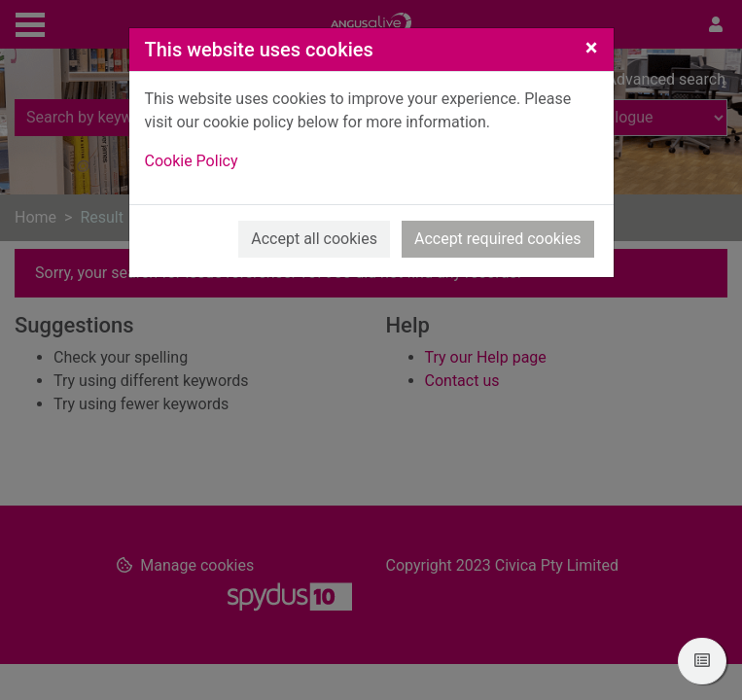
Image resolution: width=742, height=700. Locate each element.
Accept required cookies (498, 239)
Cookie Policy (192, 161)
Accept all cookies (314, 239)
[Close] (592, 48)
